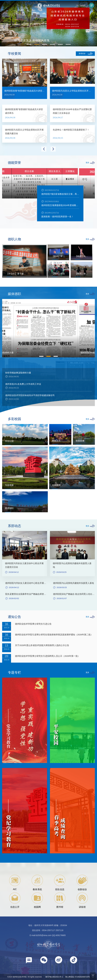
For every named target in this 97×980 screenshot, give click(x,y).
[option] (25, 80)
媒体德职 (14, 294)
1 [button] (41, 356)
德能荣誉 (14, 163)
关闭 (88, 30)
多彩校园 (14, 419)
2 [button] (48, 356)
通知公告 (14, 617)
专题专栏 (14, 672)
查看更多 (82, 54)
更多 (87, 163)
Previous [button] (4, 72)
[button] (93, 27)
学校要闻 (14, 54)
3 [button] (56, 356)
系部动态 (14, 526)
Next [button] (93, 72)
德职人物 (14, 239)
